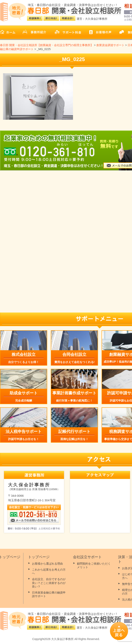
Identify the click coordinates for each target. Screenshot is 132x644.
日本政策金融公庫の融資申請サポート (49, 594)
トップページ (39, 557)
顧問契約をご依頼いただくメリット (94, 565)
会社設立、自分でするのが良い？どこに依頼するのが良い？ (49, 583)
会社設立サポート (87, 557)
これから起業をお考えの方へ (49, 571)
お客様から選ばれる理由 (47, 564)
